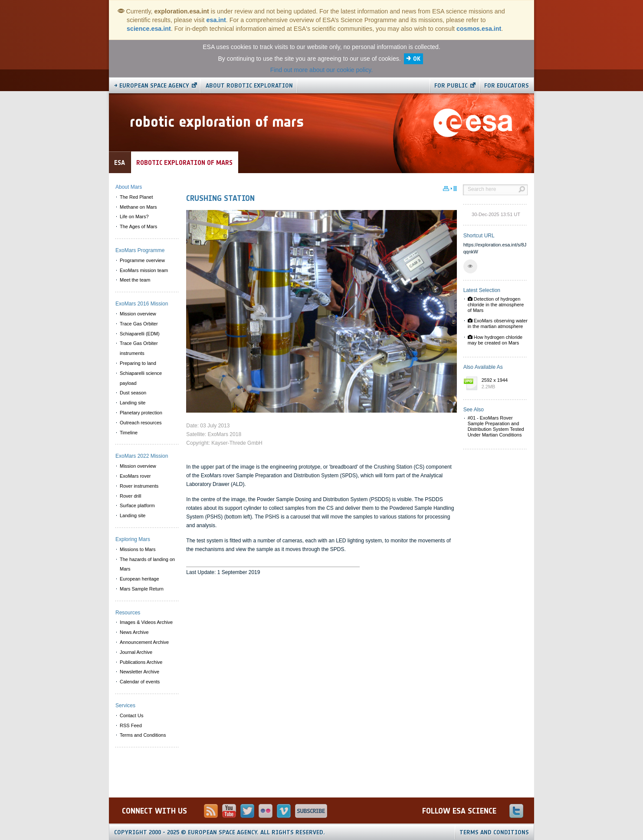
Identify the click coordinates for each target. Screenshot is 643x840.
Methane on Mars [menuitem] (138, 207)
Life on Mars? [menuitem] (134, 217)
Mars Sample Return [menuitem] (142, 589)
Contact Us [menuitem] (131, 715)
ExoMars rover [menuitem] (135, 476)
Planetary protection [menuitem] (141, 413)
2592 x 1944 (502, 384)
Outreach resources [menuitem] (141, 423)
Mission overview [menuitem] (138, 314)
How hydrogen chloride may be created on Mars (495, 340)
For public (451, 86)
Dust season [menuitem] (133, 393)
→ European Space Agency (152, 86)
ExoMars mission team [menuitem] (144, 270)
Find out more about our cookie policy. (321, 70)
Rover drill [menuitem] (131, 496)
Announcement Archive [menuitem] (144, 642)
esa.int (216, 20)
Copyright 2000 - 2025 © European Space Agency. (220, 832)
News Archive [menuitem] (134, 632)
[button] (470, 266)
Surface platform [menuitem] (137, 505)
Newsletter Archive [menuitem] (139, 672)
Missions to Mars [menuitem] (138, 549)
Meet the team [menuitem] (135, 280)
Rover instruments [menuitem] (139, 486)
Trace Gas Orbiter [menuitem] (139, 324)
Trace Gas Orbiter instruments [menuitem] (139, 348)
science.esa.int (149, 29)
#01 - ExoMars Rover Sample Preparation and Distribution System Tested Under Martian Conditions (496, 427)
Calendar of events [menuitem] (140, 682)
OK (417, 59)
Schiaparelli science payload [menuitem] (141, 378)
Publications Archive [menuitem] (141, 662)
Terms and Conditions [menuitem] (143, 735)
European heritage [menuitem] (139, 579)
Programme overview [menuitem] (142, 260)
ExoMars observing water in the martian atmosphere (498, 323)
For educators (507, 86)
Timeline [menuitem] (129, 433)
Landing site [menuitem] (133, 403)
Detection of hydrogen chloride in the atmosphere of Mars (496, 305)
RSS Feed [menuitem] (131, 725)
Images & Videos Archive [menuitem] (146, 622)
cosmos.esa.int (479, 29)
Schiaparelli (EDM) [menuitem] (140, 334)
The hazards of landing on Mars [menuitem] (147, 564)
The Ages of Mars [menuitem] (138, 226)
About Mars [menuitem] (129, 187)
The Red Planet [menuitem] (136, 197)
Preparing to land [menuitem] (138, 363)
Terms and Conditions (494, 832)
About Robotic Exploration (249, 86)
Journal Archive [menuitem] (136, 652)
